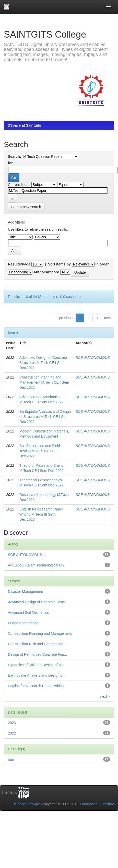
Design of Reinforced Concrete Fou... (37, 654)
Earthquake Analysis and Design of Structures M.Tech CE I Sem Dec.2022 (45, 417)
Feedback (109, 804)
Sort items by (59, 264)
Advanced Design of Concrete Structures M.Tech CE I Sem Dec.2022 (43, 363)
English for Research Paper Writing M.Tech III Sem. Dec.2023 (41, 514)
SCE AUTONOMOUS (93, 358)
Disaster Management (25, 592)
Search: (14, 157)
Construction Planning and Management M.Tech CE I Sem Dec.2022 (44, 382)
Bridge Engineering (23, 623)
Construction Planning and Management (40, 633)
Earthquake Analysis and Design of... (37, 675)
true (11, 760)
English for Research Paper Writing (36, 686)
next (108, 318)
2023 (12, 723)
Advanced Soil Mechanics (28, 613)
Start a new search (26, 207)
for (10, 163)
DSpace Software (26, 804)
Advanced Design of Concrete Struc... (38, 602)
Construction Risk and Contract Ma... (37, 644)
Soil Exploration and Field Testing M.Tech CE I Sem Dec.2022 (40, 451)
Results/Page (19, 264)
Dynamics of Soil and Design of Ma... (37, 665)
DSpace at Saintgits (24, 125)
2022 (12, 733)
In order (102, 264)
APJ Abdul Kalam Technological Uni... (38, 565)
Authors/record (46, 272)
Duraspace (89, 804)
